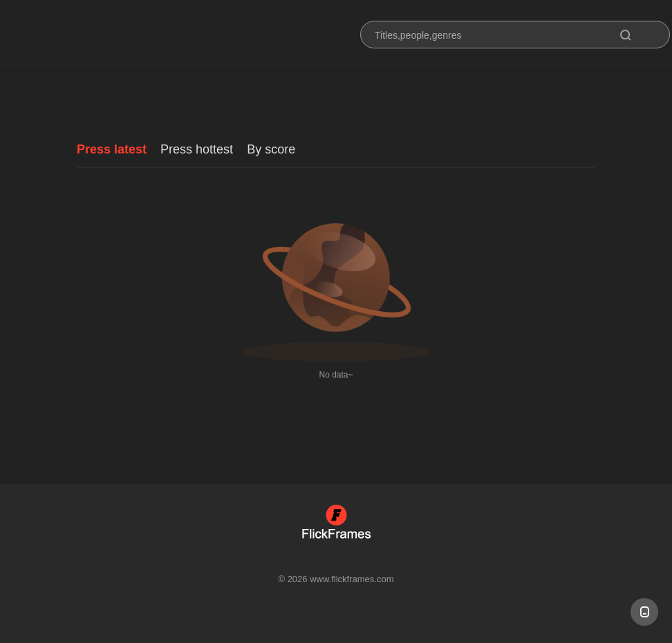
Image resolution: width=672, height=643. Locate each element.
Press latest (112, 149)
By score (271, 149)
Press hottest (197, 149)
